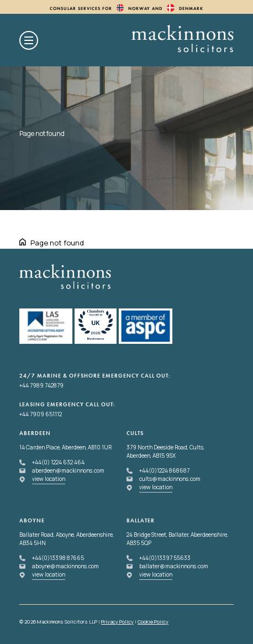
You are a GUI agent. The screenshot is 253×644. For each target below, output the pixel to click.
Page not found (57, 243)
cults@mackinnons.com (170, 479)
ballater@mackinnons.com (174, 566)
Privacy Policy (117, 622)
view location (49, 479)
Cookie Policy (153, 622)
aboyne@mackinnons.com (65, 566)
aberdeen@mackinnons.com (68, 470)
